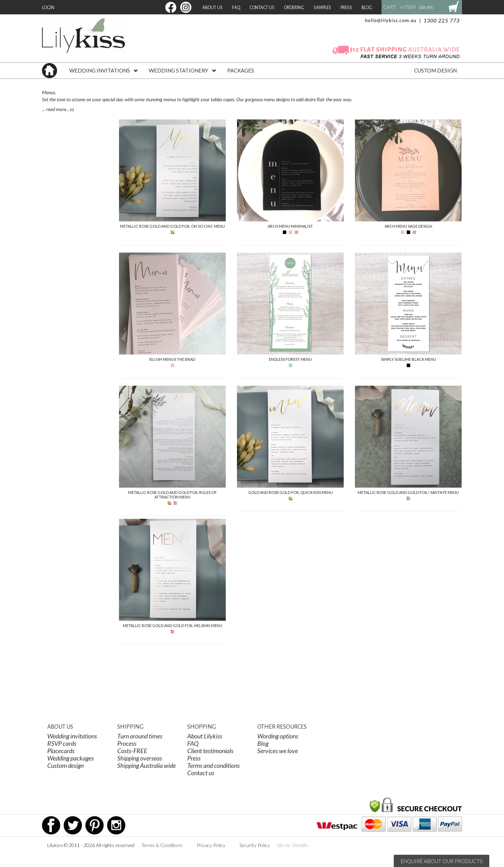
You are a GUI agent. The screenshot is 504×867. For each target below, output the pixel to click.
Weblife (300, 845)
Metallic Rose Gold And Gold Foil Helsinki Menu (173, 625)
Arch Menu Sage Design (408, 226)
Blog (367, 8)
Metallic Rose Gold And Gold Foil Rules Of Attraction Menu (172, 495)
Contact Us (262, 8)
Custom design (65, 765)
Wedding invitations (72, 736)
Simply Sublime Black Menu (408, 359)
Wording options (278, 736)
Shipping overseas (140, 758)
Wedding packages (71, 758)
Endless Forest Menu (290, 359)
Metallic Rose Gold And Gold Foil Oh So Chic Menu (173, 226)
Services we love (278, 751)
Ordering (294, 8)
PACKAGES (241, 70)
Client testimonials (210, 751)
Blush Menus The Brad (172, 359)
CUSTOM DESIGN (435, 70)
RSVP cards (62, 743)
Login (48, 8)
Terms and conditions (213, 765)
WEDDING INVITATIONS (104, 70)
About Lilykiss (205, 736)
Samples (322, 8)
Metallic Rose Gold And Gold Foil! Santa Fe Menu (408, 492)
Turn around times (140, 736)
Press (346, 8)
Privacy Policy (211, 845)
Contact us (201, 773)
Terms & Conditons (162, 845)
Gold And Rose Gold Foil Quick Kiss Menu (290, 492)
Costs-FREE (132, 751)
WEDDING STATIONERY (183, 70)
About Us (212, 8)
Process (127, 743)
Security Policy (255, 845)
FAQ (236, 8)
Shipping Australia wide (146, 765)
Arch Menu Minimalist (290, 226)
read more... (60, 109)
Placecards (61, 751)
